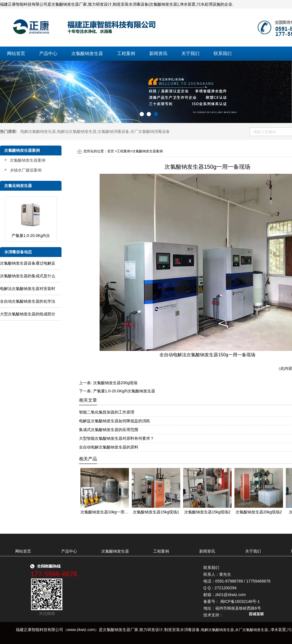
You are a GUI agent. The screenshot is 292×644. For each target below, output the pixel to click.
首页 (111, 151)
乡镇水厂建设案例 (26, 170)
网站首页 (16, 53)
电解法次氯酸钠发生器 (77, 131)
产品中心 (48, 53)
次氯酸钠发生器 (87, 53)
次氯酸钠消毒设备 (113, 131)
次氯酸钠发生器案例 (28, 160)
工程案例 (126, 53)
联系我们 (223, 53)
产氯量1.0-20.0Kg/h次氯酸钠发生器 (124, 391)
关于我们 (190, 53)
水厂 (150, 131)
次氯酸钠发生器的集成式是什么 (28, 276)
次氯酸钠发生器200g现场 (115, 383)
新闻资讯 (158, 53)
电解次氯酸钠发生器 (38, 131)
